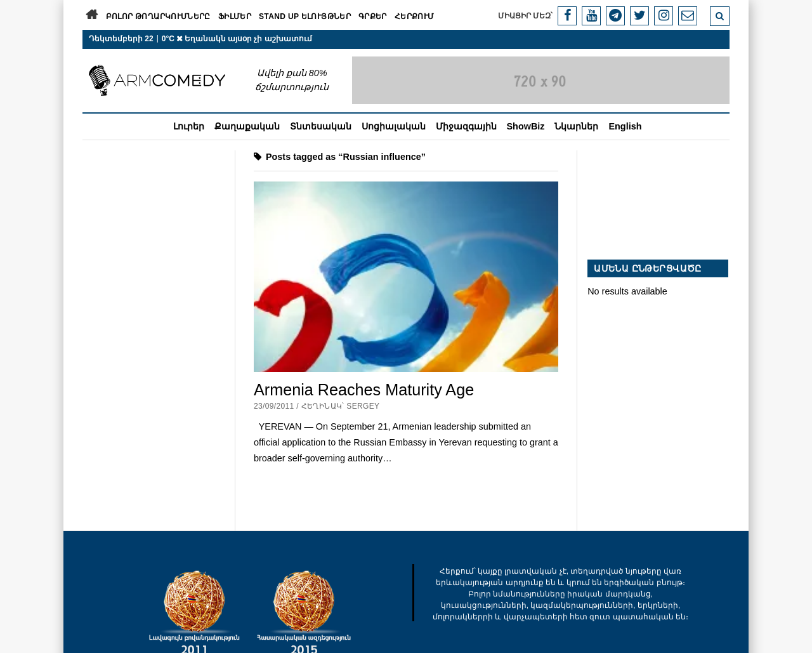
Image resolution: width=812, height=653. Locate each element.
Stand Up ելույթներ (305, 16)
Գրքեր (373, 16)
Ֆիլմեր (235, 16)
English (625, 126)
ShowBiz (526, 126)
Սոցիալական (394, 126)
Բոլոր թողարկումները (158, 16)
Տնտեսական (321, 126)
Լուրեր (189, 126)
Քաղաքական (247, 126)
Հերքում (415, 16)
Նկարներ (576, 126)
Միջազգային (466, 126)
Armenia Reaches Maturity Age (364, 390)
